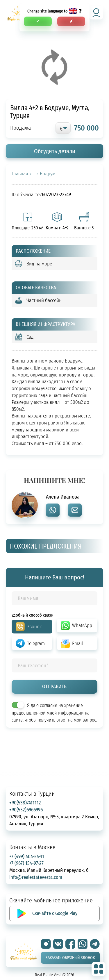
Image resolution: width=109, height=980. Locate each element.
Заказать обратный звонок (70, 958)
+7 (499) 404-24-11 (27, 856)
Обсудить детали (55, 151)
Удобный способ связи (33, 615)
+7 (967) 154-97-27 (26, 863)
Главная (20, 174)
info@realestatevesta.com (36, 877)
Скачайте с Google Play (55, 913)
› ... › (34, 174)
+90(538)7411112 (25, 803)
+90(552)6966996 (26, 809)
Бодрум (48, 174)
